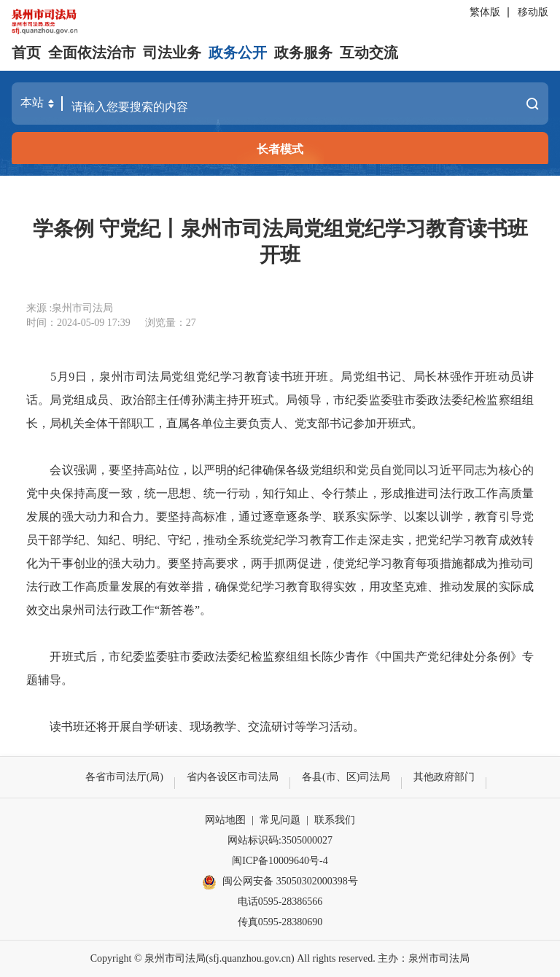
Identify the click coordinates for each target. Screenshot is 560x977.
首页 (26, 52)
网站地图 (225, 820)
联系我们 (335, 820)
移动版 (533, 12)
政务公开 (238, 52)
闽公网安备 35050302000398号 (280, 882)
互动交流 (369, 52)
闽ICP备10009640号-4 (280, 861)
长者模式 (280, 149)
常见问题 (280, 820)
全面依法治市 (92, 52)
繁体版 (485, 12)
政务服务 (303, 52)
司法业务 (172, 52)
